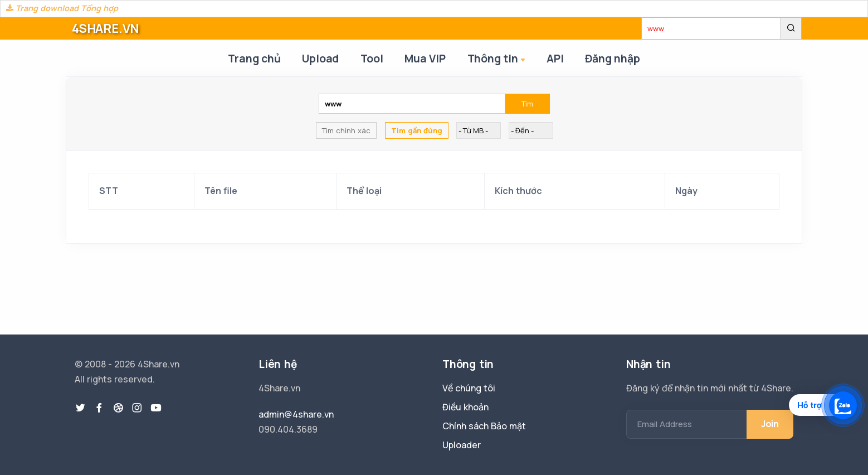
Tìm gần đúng (417, 131)
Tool (372, 59)
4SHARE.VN (105, 28)
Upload (320, 59)
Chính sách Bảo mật (484, 426)
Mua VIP (426, 59)
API (556, 59)
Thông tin (498, 59)
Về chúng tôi (469, 388)
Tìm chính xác (346, 131)
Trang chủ (253, 59)
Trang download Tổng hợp (62, 8)
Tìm (527, 104)
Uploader (462, 445)
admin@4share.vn (296, 414)
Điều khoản (465, 407)
